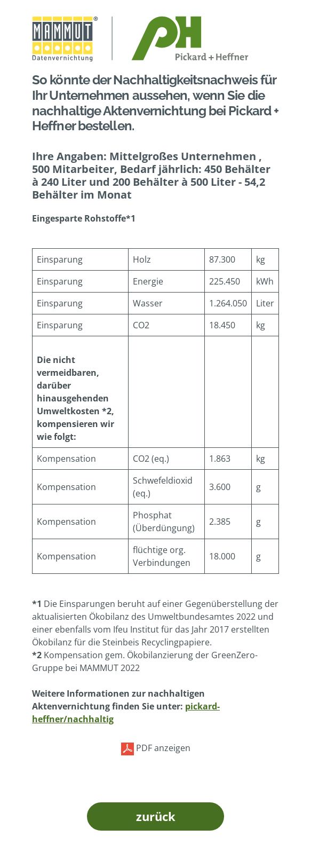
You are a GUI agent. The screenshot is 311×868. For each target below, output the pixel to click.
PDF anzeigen (156, 749)
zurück (156, 816)
